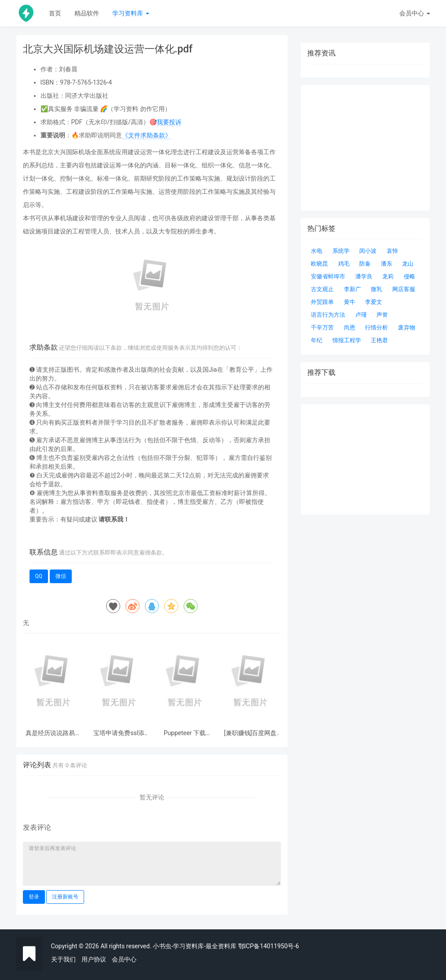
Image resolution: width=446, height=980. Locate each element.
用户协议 (94, 959)
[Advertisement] (365, 459)
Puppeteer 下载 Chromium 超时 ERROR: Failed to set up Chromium (184, 733)
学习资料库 (131, 13)
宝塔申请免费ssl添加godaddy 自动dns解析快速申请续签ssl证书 (119, 733)
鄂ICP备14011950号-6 (269, 946)
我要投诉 (169, 122)
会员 (415, 13)
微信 (61, 576)
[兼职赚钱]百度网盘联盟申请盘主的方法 (251, 733)
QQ (39, 576)
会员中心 (124, 959)
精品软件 (87, 13)
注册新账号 (65, 897)
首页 (55, 13)
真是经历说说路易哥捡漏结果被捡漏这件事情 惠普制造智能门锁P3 (53, 733)
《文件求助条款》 (147, 135)
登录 (34, 897)
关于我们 (63, 959)
